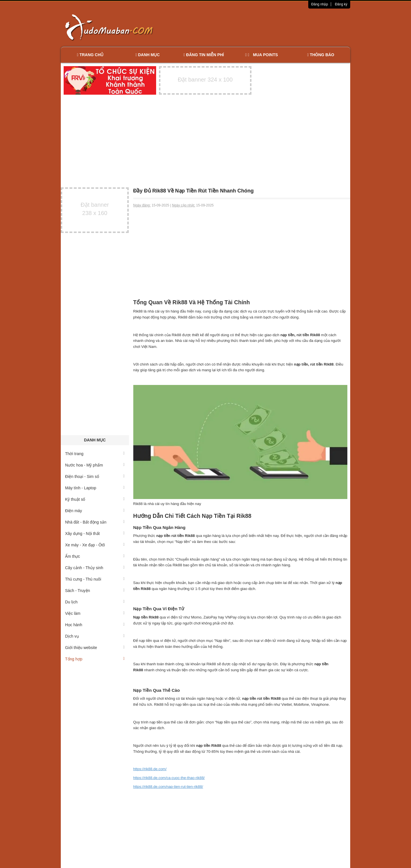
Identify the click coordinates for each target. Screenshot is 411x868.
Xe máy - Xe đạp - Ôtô (95, 545)
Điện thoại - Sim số (95, 476)
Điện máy (95, 511)
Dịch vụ (95, 636)
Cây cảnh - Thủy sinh (95, 568)
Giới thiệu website (95, 648)
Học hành (95, 625)
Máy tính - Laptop (95, 488)
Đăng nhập (320, 4)
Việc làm (95, 613)
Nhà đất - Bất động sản (95, 522)
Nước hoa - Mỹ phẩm (95, 465)
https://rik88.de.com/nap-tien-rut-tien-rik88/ (168, 787)
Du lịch (95, 602)
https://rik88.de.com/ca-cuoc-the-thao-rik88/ (169, 778)
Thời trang (95, 454)
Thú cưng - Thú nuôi (95, 579)
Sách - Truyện (95, 591)
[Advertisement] (266, 27)
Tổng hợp (95, 659)
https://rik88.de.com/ (150, 769)
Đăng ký (341, 4)
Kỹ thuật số (95, 499)
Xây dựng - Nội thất (95, 534)
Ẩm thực (95, 556)
